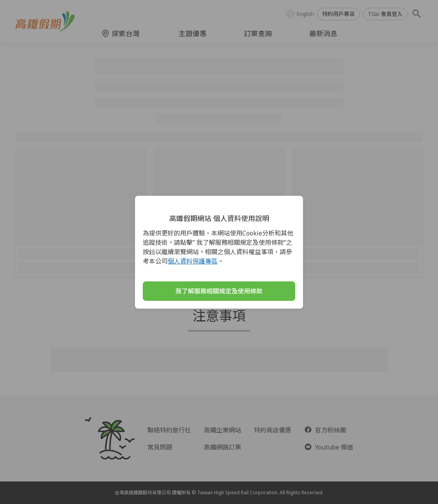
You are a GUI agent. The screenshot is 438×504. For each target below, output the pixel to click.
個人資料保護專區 (193, 261)
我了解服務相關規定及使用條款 (219, 291)
